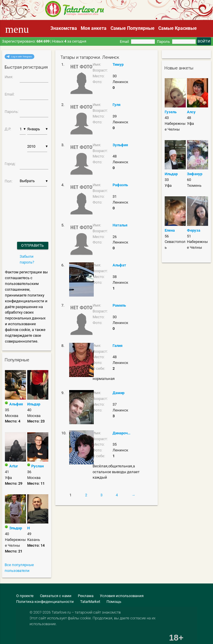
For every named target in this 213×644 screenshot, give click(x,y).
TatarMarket (90, 602)
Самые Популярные (133, 28)
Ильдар (34, 404)
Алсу (191, 112)
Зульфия (120, 145)
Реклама (86, 596)
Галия (117, 346)
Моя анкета (94, 28)
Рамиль (119, 305)
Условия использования (122, 596)
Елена (170, 230)
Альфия (16, 404)
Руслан (37, 466)
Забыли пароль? (27, 259)
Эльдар (16, 528)
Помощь (114, 602)
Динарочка (122, 433)
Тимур (118, 64)
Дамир (119, 393)
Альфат (119, 265)
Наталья (120, 225)
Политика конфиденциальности (45, 602)
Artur (14, 466)
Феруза (194, 230)
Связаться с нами (56, 596)
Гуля (116, 105)
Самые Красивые (178, 28)
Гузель (171, 112)
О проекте (25, 596)
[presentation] (20, 207)
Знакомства (64, 28)
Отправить (33, 245)
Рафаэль (120, 185)
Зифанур (195, 174)
